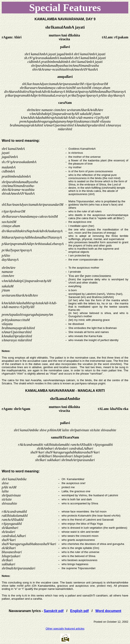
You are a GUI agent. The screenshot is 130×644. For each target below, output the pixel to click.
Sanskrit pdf (54, 611)
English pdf (79, 611)
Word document (108, 611)
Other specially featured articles (65, 629)
